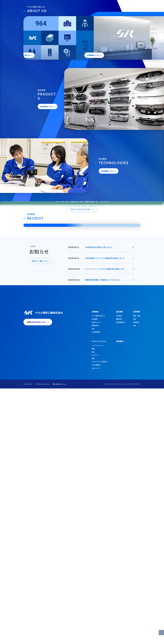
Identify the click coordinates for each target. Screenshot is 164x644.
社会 (93, 607)
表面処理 (136, 578)
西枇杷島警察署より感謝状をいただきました (103, 470)
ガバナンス (95, 611)
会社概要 (95, 574)
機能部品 (119, 574)
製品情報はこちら (52, 196)
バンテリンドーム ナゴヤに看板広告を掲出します (105, 459)
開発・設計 (137, 571)
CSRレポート (96, 624)
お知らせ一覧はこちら (43, 451)
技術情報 (108, 12)
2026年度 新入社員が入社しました (99, 437)
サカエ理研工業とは (98, 571)
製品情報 (96, 12)
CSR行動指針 (96, 620)
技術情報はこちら (113, 260)
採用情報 (141, 12)
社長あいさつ (96, 578)
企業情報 (83, 12)
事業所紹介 (95, 581)
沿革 (93, 584)
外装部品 (119, 571)
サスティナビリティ (124, 12)
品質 (93, 614)
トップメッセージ (97, 601)
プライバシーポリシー (43, 640)
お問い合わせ (137, 5)
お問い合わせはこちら (36, 580)
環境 (93, 604)
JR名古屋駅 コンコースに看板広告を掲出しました (105, 448)
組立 (135, 581)
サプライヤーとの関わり (100, 617)
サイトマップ (28, 640)
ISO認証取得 (96, 587)
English (124, 5)
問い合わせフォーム (60, 640)
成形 (135, 574)
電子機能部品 (120, 578)
